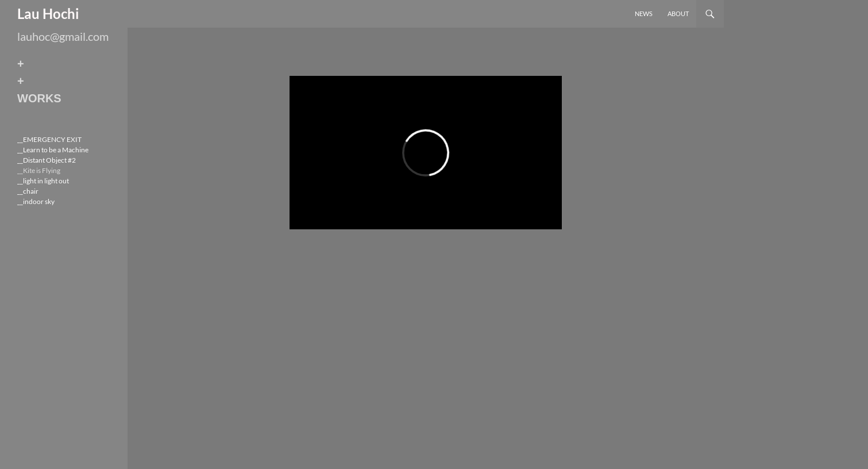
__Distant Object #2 (47, 160)
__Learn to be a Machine (53, 150)
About (678, 14)
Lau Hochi (48, 14)
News (644, 14)
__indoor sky (36, 201)
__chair (28, 191)
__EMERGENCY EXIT (49, 139)
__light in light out (43, 181)
